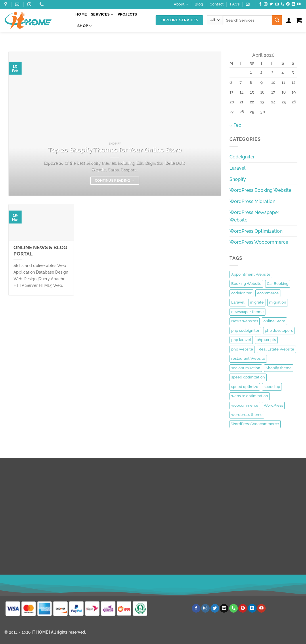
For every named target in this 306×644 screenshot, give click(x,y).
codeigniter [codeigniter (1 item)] (241, 293)
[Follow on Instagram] (266, 4)
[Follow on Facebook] (260, 4)
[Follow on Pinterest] (288, 4)
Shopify (238, 179)
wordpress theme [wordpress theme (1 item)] (247, 415)
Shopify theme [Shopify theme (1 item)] (279, 368)
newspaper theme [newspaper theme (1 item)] (247, 312)
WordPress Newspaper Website (254, 216)
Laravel (238, 168)
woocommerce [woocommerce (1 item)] (245, 405)
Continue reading (115, 181)
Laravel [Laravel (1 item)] (238, 302)
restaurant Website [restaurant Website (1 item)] (248, 358)
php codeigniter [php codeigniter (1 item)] (245, 330)
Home (81, 14)
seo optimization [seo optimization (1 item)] (246, 368)
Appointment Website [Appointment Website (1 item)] (251, 274)
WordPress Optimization (256, 231)
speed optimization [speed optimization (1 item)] (248, 377)
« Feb (235, 125)
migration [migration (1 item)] (278, 302)
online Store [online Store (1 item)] (274, 321)
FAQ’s (235, 4)
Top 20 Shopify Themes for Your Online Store (115, 150)
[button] (248, 4)
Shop (85, 26)
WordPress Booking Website (260, 190)
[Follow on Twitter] (271, 4)
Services (102, 15)
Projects (127, 14)
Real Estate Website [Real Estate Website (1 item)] (276, 349)
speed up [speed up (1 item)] (272, 387)
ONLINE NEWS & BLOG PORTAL (40, 251)
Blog (199, 4)
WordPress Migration (252, 201)
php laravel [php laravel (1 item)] (241, 340)
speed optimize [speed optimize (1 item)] (245, 387)
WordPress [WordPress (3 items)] (273, 405)
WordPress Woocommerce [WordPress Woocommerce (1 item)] (255, 424)
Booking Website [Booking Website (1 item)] (246, 284)
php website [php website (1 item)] (242, 349)
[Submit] (277, 20)
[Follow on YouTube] (299, 4)
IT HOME (40, 632)
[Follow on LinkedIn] (293, 4)
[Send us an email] (277, 4)
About (181, 4)
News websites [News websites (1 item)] (245, 321)
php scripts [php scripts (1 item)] (266, 340)
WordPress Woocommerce (259, 242)
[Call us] (282, 4)
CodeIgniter (242, 157)
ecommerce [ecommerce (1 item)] (268, 293)
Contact (217, 4)
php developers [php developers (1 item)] (279, 330)
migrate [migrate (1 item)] (257, 302)
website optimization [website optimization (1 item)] (250, 396)
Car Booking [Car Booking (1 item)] (278, 284)
